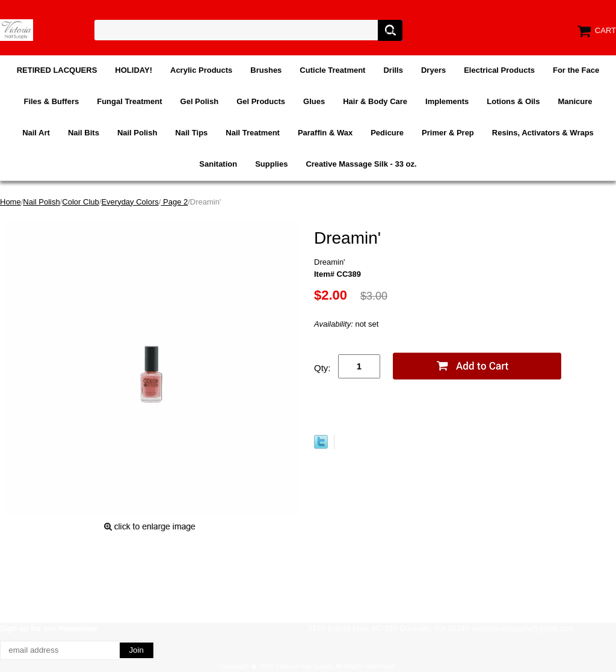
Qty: (322, 368)
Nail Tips (191, 133)
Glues (314, 101)
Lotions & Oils (513, 101)
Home (11, 202)
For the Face (576, 70)
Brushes (266, 70)
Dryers (433, 70)
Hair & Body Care (375, 101)
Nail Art (36, 133)
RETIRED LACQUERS (57, 70)
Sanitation (218, 164)
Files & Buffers (51, 101)
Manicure (575, 101)
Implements (447, 101)
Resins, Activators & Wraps (543, 133)
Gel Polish (200, 101)
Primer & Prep (448, 133)
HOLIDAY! (134, 70)
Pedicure (387, 133)
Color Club (80, 202)
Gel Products (261, 101)
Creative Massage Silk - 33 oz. (361, 164)
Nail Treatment (253, 133)
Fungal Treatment (129, 101)
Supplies (271, 164)
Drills (393, 70)
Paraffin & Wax (325, 133)
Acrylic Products (201, 70)
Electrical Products (499, 70)
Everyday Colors (130, 202)
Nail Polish (137, 133)
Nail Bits (84, 133)
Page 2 (174, 202)
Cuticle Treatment (332, 70)
